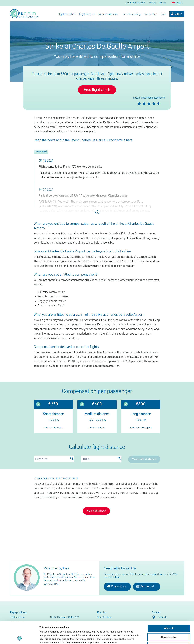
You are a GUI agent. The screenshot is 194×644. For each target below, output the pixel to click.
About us (152, 3)
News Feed (41, 152)
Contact (162, 3)
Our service (151, 14)
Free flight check (97, 90)
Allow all (169, 607)
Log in (178, 14)
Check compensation (135, 3)
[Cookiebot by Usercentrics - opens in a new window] (20, 638)
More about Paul (52, 584)
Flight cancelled (66, 14)
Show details (158, 638)
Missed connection (108, 14)
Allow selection (169, 616)
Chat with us (117, 586)
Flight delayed (87, 14)
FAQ (163, 14)
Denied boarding (131, 14)
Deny (169, 625)
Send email (145, 586)
